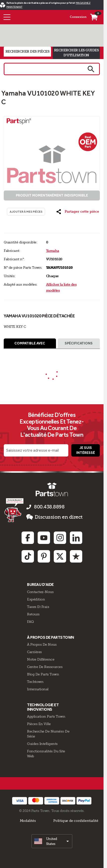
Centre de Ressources (45, 667)
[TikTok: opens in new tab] (28, 556)
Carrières (34, 652)
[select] (52, 841)
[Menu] (7, 17)
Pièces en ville (39, 724)
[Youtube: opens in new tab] (44, 538)
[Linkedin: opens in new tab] (76, 538)
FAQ (30, 622)
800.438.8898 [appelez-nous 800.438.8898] (49, 507)
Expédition (36, 599)
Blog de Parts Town (43, 674)
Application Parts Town (46, 716)
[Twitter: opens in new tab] (60, 556)
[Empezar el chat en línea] (14, 510)
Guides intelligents (42, 744)
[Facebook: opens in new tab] (28, 538)
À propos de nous (42, 644)
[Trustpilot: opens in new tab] (76, 556)
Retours (33, 614)
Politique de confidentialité (76, 821)
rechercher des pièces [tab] (27, 51)
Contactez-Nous (40, 592)
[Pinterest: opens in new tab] (44, 556)
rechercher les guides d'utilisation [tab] (76, 53)
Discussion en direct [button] (54, 517)
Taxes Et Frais (38, 607)
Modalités (28, 821)
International (38, 689)
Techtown (35, 682)
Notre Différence (41, 659)
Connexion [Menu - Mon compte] (78, 17)
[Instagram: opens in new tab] (60, 538)
